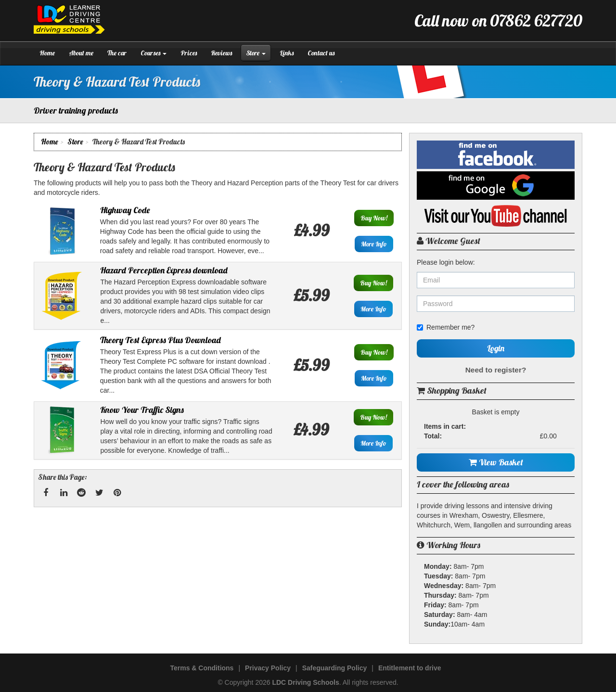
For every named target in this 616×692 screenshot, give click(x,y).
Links (287, 53)
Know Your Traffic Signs (142, 410)
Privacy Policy (268, 668)
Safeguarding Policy (335, 668)
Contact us (321, 53)
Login (496, 348)
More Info (374, 244)
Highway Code (125, 210)
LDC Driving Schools (305, 682)
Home (47, 53)
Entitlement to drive (410, 668)
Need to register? (496, 370)
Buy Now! (374, 218)
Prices (189, 53)
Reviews (221, 53)
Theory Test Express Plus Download (160, 340)
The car (117, 53)
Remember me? (446, 327)
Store (256, 53)
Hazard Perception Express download (164, 270)
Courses (154, 53)
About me (81, 53)
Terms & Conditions (202, 668)
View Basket (496, 462)
